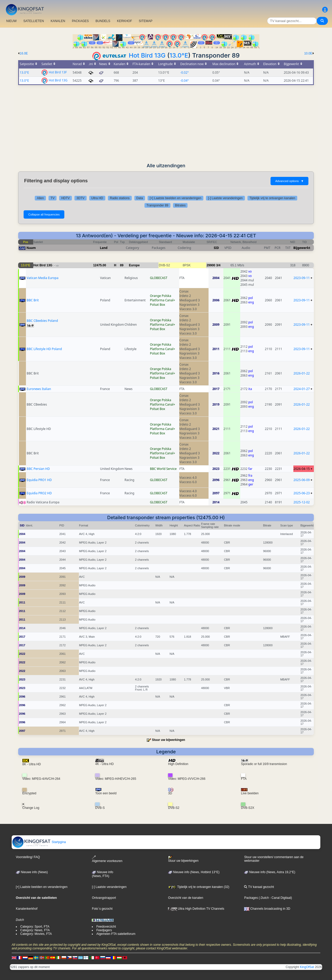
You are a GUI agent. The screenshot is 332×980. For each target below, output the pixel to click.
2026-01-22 (302, 373)
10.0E (308, 53)
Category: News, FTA (35, 930)
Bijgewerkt (302, 248)
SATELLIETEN (34, 21)
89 (122, 265)
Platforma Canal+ (162, 300)
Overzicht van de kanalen (186, 898)
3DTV (81, 198)
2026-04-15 (302, 469)
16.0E (24, 53)
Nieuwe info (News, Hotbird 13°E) (194, 872)
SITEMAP (146, 21)
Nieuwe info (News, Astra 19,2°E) (270, 872)
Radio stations (120, 198)
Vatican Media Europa (43, 278)
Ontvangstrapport (104, 898)
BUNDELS (103, 21)
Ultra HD (97, 198)
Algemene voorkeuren (107, 859)
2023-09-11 (302, 278)
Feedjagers (104, 930)
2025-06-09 (302, 480)
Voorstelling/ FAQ (28, 857)
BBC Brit (33, 300)
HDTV (65, 198)
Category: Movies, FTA (36, 934)
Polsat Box (158, 305)
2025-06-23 (302, 493)
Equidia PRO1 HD (39, 480)
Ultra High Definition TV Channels (196, 909)
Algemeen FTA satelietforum (116, 934)
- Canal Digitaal (280, 898)
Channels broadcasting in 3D (267, 909)
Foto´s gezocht (102, 909)
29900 (211, 265)
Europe (134, 265)
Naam (31, 248)
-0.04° (185, 81)
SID (216, 248)
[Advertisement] (166, 124)
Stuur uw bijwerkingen (169, 740)
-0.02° (185, 72)
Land (104, 248)
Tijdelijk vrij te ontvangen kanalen (272, 198)
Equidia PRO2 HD (39, 493)
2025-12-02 (302, 502)
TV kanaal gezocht (259, 887)
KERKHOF (125, 21)
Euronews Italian (39, 389)
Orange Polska (161, 296)
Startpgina (39, 842)
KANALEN (58, 21)
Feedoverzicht (106, 927)
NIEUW (11, 21)
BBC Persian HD (38, 469)
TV (53, 198)
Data (140, 198)
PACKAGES (80, 21)
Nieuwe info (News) (32, 872)
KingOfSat (307, 967)
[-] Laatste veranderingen (225, 198)
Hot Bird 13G (147, 55)
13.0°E (179, 55)
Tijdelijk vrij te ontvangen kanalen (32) (199, 887)
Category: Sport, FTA (35, 927)
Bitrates (180, 205)
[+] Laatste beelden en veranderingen (175, 198)
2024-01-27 (302, 389)
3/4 (218, 265)
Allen (40, 198)
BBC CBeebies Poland (42, 321)
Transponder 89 (157, 205)
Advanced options (289, 181)
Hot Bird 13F (58, 72)
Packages (251, 898)
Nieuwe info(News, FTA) (102, 874)
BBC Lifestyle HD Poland (44, 349)
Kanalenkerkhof (27, 909)
